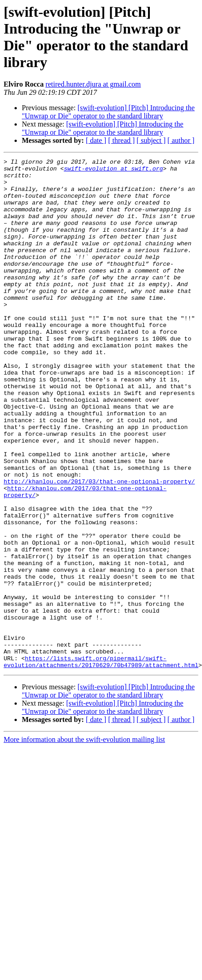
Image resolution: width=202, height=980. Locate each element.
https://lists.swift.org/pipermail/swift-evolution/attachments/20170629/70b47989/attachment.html (101, 755)
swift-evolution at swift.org (113, 171)
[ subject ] (151, 140)
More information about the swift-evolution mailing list (84, 833)
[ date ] (96, 140)
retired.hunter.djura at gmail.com (93, 84)
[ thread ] (121, 140)
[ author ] (181, 140)
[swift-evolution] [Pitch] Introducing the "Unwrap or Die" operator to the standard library (108, 112)
